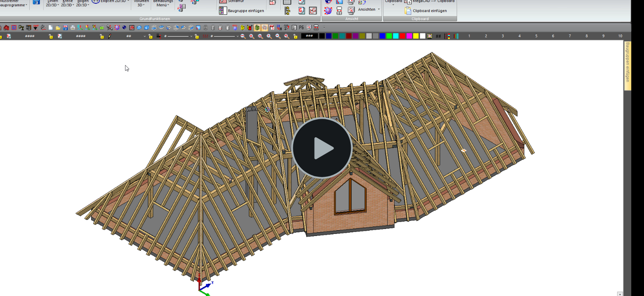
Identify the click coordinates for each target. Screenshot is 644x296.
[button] (322, 148)
